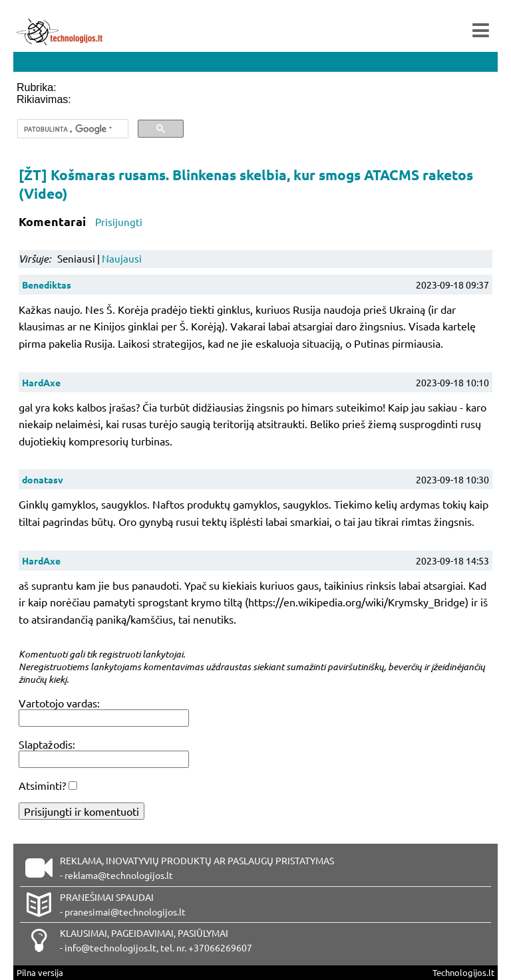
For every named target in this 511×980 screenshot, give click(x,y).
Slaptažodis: (47, 744)
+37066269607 (220, 947)
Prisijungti (119, 222)
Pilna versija (40, 972)
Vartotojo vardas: (59, 703)
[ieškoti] (72, 129)
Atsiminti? (42, 785)
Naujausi (122, 258)
